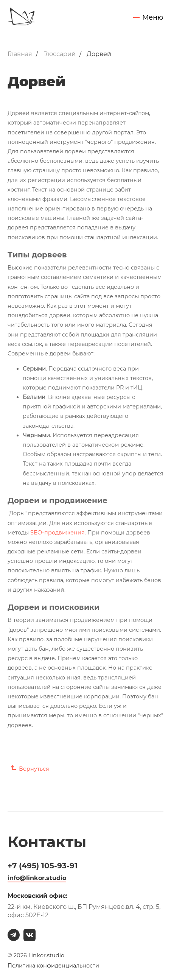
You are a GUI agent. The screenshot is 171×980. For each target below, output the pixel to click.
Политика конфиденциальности (53, 966)
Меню (153, 18)
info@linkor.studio (37, 878)
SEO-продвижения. (58, 533)
